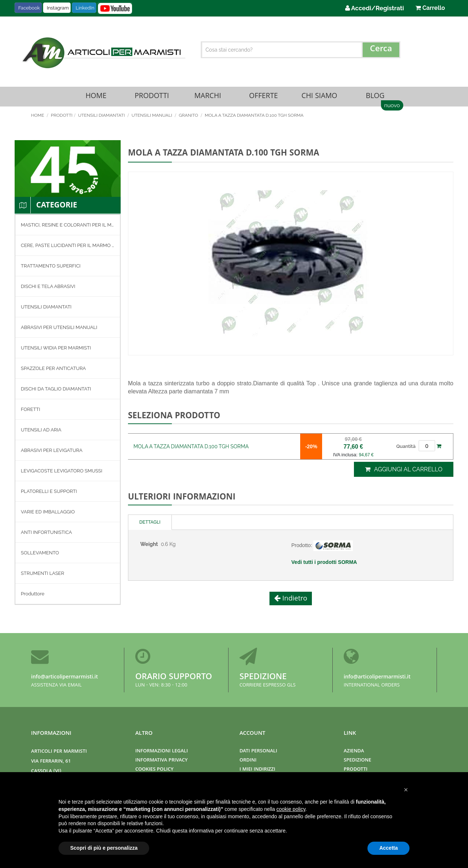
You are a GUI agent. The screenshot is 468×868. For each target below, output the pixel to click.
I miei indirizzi (257, 770)
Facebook (29, 8)
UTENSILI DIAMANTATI (102, 117)
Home (96, 98)
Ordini (248, 761)
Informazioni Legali (162, 751)
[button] (406, 790)
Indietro (294, 601)
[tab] (150, 525)
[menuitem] (68, 227)
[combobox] (301, 50)
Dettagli (150, 524)
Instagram (58, 8)
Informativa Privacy (161, 761)
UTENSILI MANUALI (152, 117)
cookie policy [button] (291, 809)
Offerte (264, 98)
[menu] (68, 411)
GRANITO (189, 117)
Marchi (208, 98)
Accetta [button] (388, 848)
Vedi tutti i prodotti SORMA (324, 564)
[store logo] (103, 53)
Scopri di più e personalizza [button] (104, 848)
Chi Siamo (319, 98)
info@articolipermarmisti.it (65, 677)
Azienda (354, 751)
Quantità (406, 448)
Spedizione (263, 678)
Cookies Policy (154, 770)
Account (252, 734)
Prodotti (152, 98)
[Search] (381, 50)
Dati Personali (258, 751)
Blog (375, 98)
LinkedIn (85, 8)
